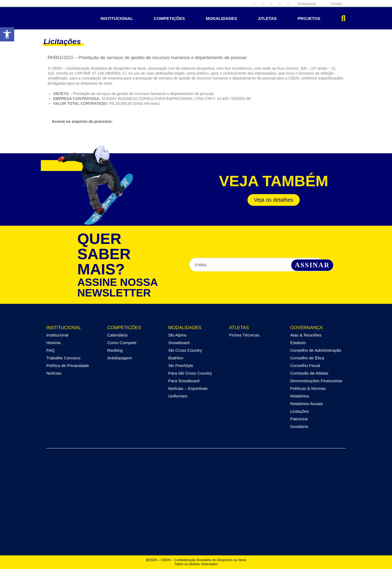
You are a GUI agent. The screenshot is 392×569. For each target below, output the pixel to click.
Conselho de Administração (316, 350)
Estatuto (298, 343)
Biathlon (176, 358)
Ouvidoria (299, 426)
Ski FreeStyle (181, 365)
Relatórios (300, 396)
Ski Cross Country (185, 350)
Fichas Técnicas (244, 335)
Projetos (309, 18)
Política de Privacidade (68, 365)
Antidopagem (120, 358)
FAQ (50, 350)
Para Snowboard (184, 381)
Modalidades (221, 18)
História (53, 343)
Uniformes (178, 396)
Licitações (299, 411)
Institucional (117, 18)
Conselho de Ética (307, 358)
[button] (343, 19)
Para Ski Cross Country (190, 373)
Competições (169, 18)
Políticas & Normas (308, 388)
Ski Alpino (177, 335)
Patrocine (299, 419)
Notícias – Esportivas (188, 388)
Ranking (115, 350)
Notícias (54, 373)
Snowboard (179, 343)
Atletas (267, 18)
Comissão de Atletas (309, 373)
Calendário (117, 335)
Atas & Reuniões (306, 335)
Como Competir (122, 343)
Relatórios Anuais (307, 404)
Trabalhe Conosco (63, 358)
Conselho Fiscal (305, 365)
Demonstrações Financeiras (316, 381)
